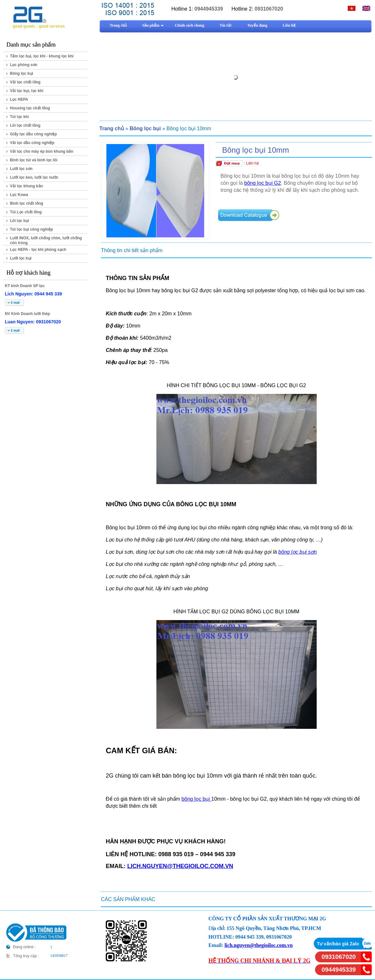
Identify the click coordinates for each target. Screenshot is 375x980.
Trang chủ (112, 128)
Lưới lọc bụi (21, 258)
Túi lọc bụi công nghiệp (31, 229)
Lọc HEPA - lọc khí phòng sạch (38, 250)
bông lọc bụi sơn (297, 552)
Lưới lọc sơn (21, 169)
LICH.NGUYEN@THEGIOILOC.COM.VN (180, 866)
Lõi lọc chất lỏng (25, 125)
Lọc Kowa (19, 195)
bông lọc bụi (196, 799)
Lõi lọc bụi (19, 221)
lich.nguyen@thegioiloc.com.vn (258, 945)
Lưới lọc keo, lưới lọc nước (34, 177)
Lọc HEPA (19, 99)
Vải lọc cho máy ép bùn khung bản (42, 151)
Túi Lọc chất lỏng (26, 212)
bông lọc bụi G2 (262, 183)
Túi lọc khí (19, 117)
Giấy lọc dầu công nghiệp (33, 134)
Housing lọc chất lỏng (30, 108)
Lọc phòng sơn (24, 65)
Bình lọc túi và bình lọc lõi (34, 160)
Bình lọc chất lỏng (27, 203)
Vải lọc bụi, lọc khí (27, 91)
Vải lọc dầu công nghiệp (32, 143)
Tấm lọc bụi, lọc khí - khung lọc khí (42, 56)
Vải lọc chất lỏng (25, 82)
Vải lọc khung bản (26, 186)
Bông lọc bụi (21, 73)
